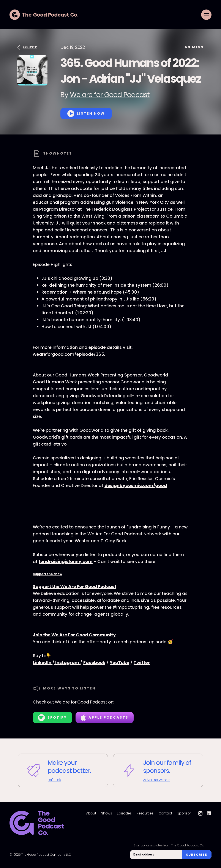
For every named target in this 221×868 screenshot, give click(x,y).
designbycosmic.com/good (136, 485)
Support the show (47, 574)
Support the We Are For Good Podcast (75, 587)
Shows (107, 813)
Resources (145, 813)
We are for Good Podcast (110, 95)
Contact (165, 813)
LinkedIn (43, 662)
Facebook (94, 662)
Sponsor (184, 813)
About (91, 813)
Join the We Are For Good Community (74, 635)
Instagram (67, 662)
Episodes (124, 813)
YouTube (119, 662)
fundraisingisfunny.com (66, 561)
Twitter (142, 662)
